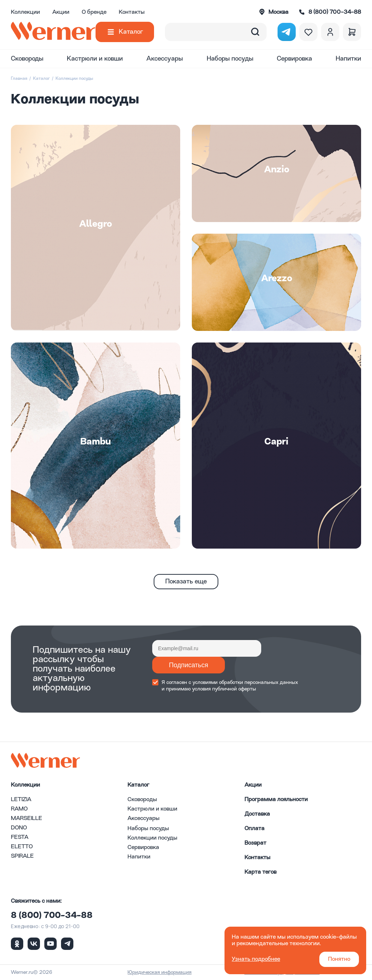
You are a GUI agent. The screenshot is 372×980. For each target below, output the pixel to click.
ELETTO (22, 847)
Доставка (257, 814)
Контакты (132, 12)
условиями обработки (218, 682)
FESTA (20, 837)
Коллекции (25, 12)
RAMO (19, 809)
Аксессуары (165, 59)
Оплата (254, 829)
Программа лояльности (276, 800)
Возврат (255, 843)
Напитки (348, 59)
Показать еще (186, 582)
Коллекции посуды (152, 838)
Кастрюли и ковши (95, 59)
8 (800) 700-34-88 (52, 916)
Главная (19, 79)
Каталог (131, 32)
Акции (61, 12)
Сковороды (27, 59)
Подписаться (189, 665)
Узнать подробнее (256, 959)
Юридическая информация (159, 972)
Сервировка (294, 59)
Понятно (339, 959)
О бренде (94, 12)
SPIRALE (22, 856)
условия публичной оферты (224, 689)
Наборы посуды (230, 59)
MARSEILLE (27, 819)
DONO (19, 828)
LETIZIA (21, 800)
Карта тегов (260, 872)
